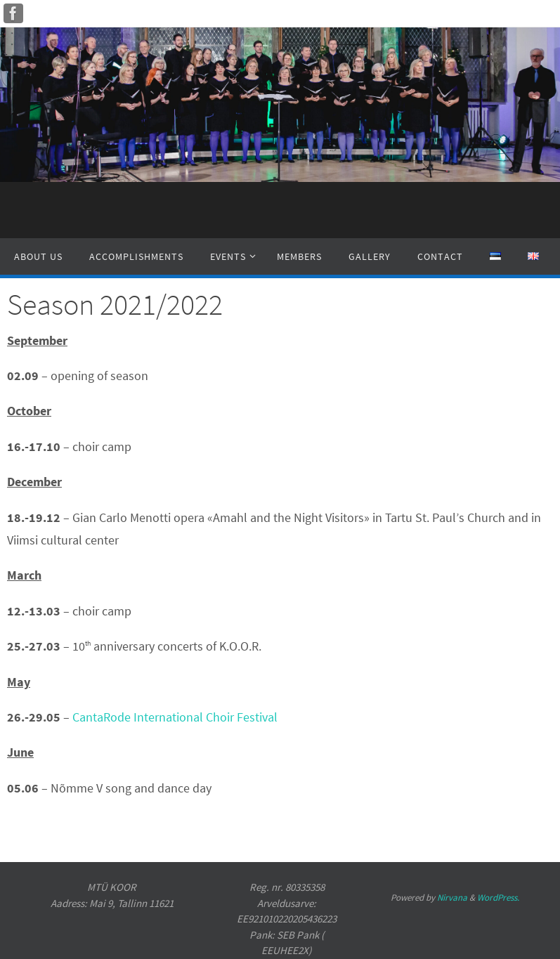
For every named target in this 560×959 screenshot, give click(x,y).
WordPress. (498, 898)
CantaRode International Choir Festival (175, 717)
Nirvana (452, 898)
